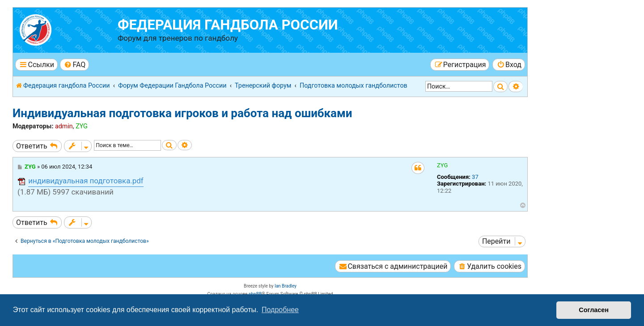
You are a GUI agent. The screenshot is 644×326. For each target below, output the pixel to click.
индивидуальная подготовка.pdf (86, 181)
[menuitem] (74, 65)
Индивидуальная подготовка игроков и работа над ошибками (182, 113)
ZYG (82, 126)
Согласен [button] (594, 310)
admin (64, 126)
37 (475, 177)
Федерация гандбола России (228, 25)
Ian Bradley (286, 286)
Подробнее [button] (280, 310)
